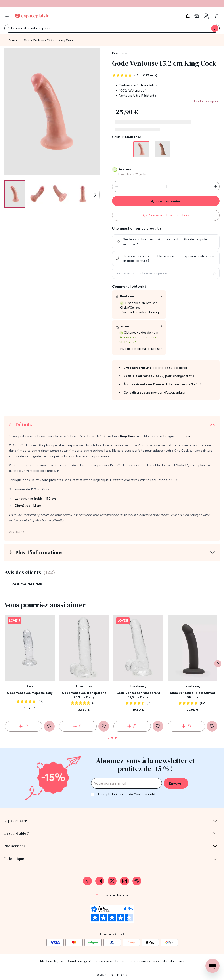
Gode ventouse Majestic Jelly (30, 693)
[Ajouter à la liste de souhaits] (166, 215)
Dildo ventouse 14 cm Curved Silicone (192, 695)
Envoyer (176, 783)
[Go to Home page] (32, 16)
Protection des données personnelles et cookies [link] (150, 961)
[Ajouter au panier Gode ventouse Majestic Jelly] (24, 726)
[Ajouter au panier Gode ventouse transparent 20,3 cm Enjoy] (78, 726)
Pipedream (120, 53)
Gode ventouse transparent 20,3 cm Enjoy (84, 695)
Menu (13, 40)
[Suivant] (95, 195)
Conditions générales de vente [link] (90, 961)
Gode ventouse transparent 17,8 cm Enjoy (138, 695)
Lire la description (207, 101)
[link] (197, 16)
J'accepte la (126, 794)
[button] (188, 16)
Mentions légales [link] (52, 961)
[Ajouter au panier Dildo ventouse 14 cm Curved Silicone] (186, 726)
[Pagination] (15, 194)
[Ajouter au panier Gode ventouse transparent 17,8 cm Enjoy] (132, 726)
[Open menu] (7, 16)
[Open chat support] (213, 966)
